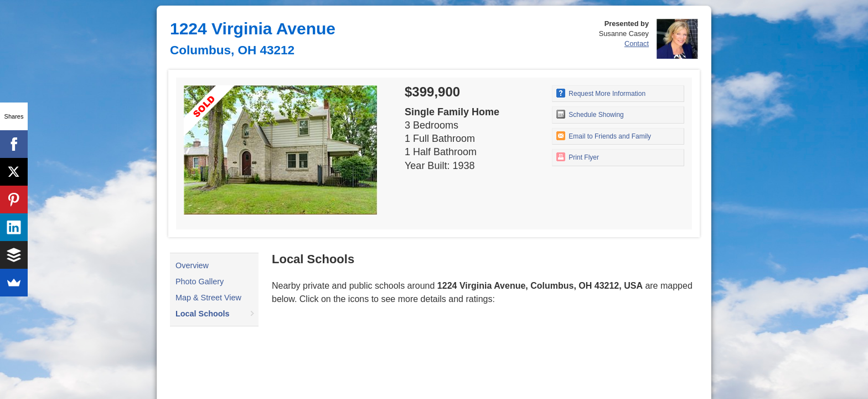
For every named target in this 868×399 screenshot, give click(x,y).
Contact (637, 44)
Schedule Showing (590, 114)
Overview (192, 265)
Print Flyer (578, 157)
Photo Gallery (200, 282)
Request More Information (601, 93)
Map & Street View (208, 298)
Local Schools (203, 314)
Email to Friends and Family (604, 136)
